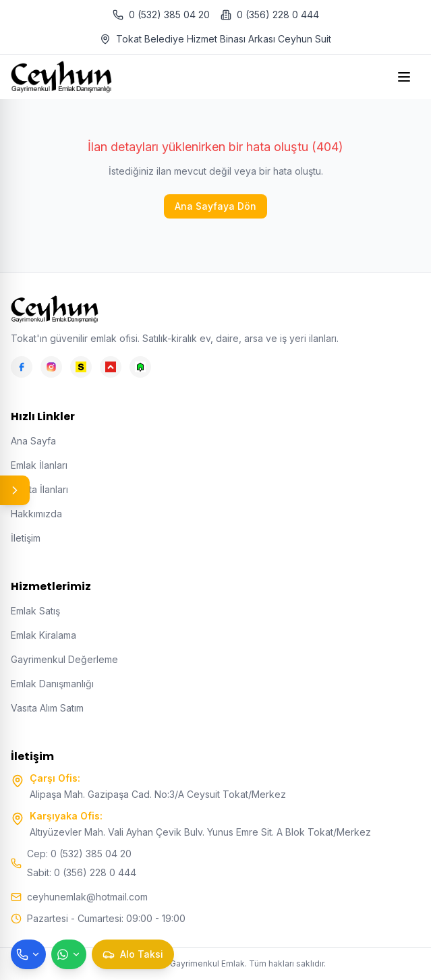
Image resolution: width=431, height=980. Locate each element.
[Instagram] (51, 367)
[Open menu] (405, 77)
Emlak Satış (35, 611)
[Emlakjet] (140, 367)
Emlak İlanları (39, 465)
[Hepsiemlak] (111, 367)
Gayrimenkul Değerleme (64, 659)
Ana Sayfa (33, 441)
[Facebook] (22, 367)
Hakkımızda (36, 514)
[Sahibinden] (81, 367)
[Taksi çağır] (133, 954)
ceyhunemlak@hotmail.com (87, 897)
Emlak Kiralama (44, 635)
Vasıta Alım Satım (47, 708)
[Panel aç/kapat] (15, 490)
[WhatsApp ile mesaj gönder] (69, 954)
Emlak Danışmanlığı (52, 684)
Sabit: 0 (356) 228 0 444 (82, 872)
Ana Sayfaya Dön (215, 206)
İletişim (26, 538)
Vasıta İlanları (39, 489)
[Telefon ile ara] (28, 954)
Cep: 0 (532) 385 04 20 (79, 854)
